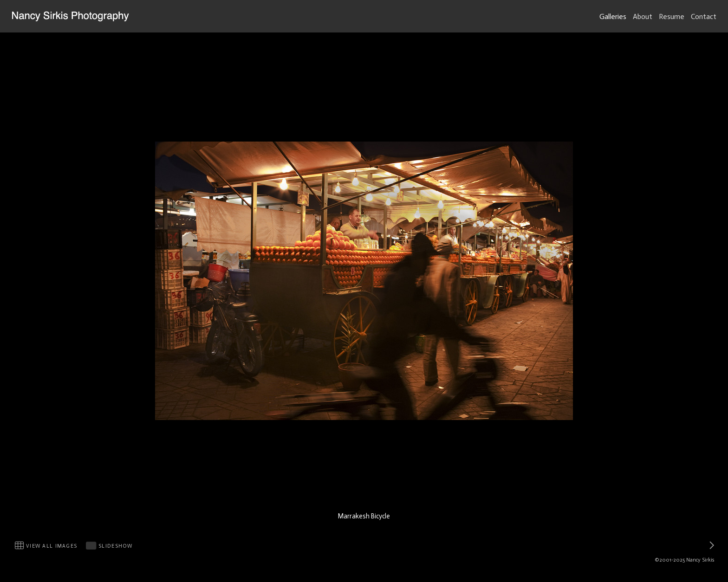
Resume (672, 16)
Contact (704, 16)
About (643, 16)
